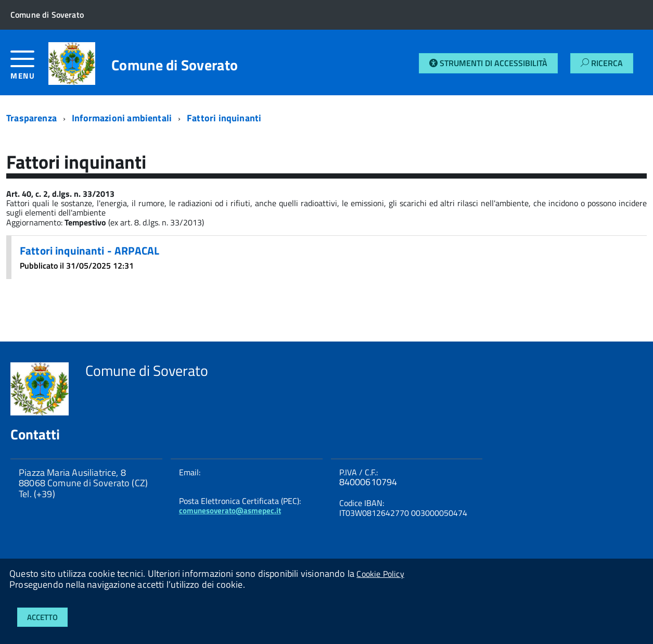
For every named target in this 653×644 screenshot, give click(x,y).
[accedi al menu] (29, 69)
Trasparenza (31, 118)
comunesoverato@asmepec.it (230, 510)
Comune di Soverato (175, 65)
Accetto (42, 617)
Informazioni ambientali (122, 118)
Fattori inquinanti (224, 118)
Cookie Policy (380, 574)
